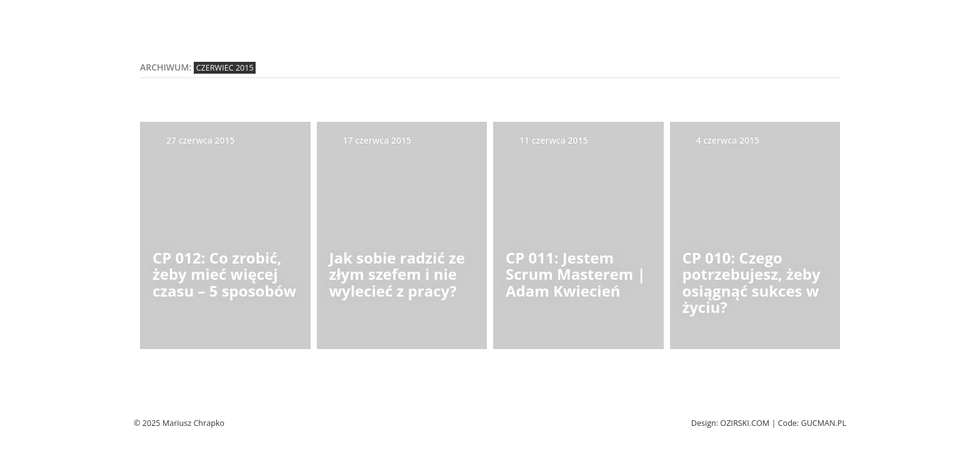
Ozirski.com (745, 423)
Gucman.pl (823, 423)
